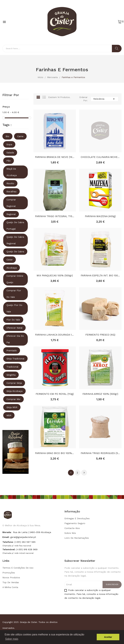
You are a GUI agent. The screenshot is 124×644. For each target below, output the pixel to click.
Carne (20, 136)
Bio (7, 136)
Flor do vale (13, 320)
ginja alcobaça (14, 391)
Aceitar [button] (108, 637)
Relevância (105, 99)
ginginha (11, 375)
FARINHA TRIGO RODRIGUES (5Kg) (100, 453)
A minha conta (10, 587)
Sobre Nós (70, 533)
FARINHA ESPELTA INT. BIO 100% (100, 276)
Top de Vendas (11, 582)
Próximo (84, 473)
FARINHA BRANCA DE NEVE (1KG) (55, 157)
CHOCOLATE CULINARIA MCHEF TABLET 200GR (100, 157)
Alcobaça (12, 268)
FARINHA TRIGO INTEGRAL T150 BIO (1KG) (55, 216)
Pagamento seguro (75, 523)
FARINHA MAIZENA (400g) (100, 216)
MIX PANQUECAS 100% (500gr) (55, 276)
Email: (6, 537)
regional (11, 214)
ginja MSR (12, 407)
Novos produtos (11, 577)
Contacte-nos (72, 528)
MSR (9, 415)
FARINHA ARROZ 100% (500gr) (100, 394)
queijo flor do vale (14, 308)
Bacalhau (11, 191)
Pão (9, 161)
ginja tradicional (15, 359)
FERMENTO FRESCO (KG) (100, 335)
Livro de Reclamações (77, 538)
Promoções (9, 573)
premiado (12, 350)
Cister (10, 260)
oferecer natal (14, 328)
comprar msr (13, 399)
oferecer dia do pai (15, 339)
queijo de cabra (15, 251)
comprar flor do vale (14, 294)
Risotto (10, 183)
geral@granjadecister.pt (23, 537)
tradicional (12, 367)
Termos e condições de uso (18, 568)
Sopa (9, 144)
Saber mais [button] (12, 639)
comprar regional (11, 203)
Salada (10, 153)
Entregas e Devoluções (77, 518)
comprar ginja (14, 383)
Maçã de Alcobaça (12, 172)
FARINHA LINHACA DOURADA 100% (55, 335)
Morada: (7, 532)
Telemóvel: (9, 549)
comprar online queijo (15, 279)
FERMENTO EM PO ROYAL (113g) (55, 394)
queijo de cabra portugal (15, 226)
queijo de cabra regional (15, 240)
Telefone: (8, 542)
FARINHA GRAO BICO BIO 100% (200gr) (55, 453)
